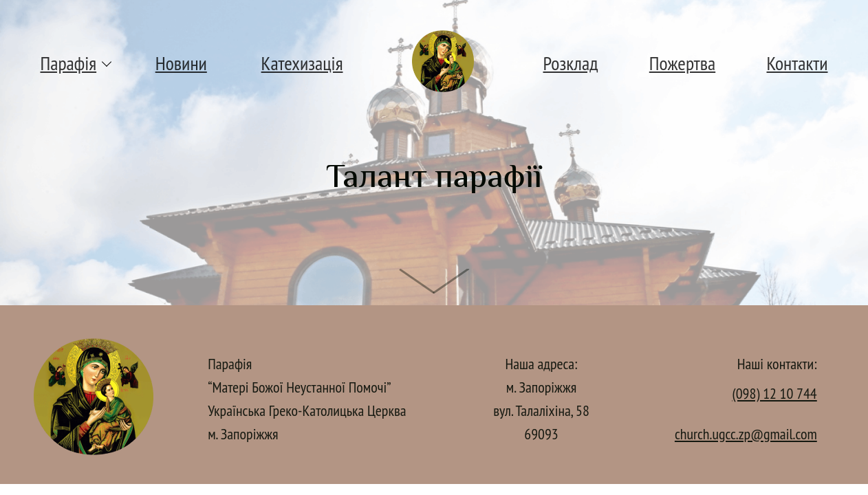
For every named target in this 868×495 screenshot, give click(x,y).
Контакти (798, 63)
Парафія (69, 63)
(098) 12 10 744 (775, 393)
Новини (181, 63)
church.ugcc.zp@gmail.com (746, 434)
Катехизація (302, 63)
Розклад (571, 63)
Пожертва (682, 63)
